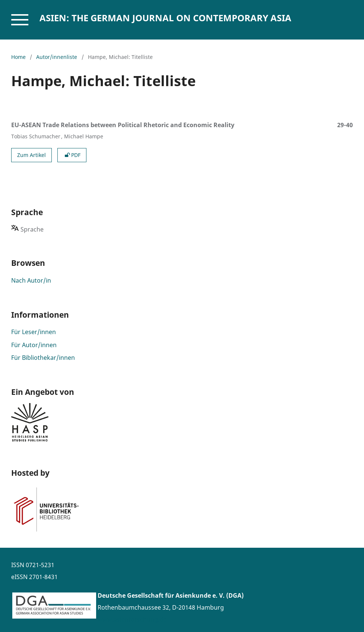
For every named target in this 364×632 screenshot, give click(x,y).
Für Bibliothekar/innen (43, 358)
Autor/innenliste (57, 57)
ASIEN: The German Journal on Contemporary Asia (165, 18)
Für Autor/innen (34, 345)
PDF (72, 155)
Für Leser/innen (34, 332)
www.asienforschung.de (132, 619)
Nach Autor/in (31, 280)
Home (18, 57)
